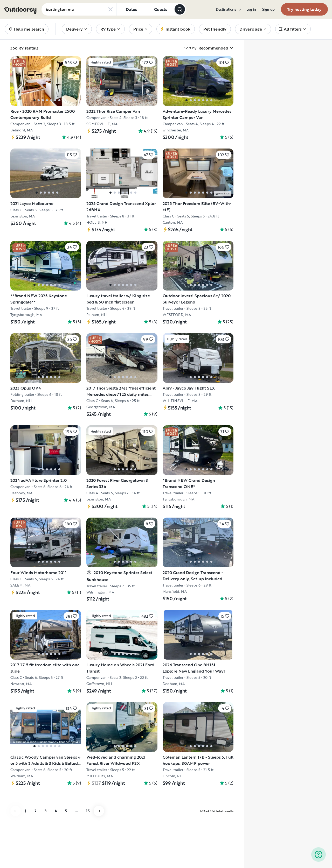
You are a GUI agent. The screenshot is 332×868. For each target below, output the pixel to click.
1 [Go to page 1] (26, 811)
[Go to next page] (99, 811)
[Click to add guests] (160, 9)
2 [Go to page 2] (35, 811)
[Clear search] (110, 9)
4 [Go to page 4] (56, 811)
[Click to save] (71, 62)
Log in (251, 9)
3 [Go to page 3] (46, 811)
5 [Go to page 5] (66, 811)
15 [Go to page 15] (88, 811)
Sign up (268, 9)
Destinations (228, 9)
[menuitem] (228, 9)
